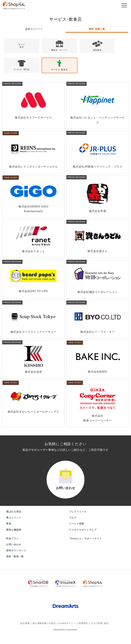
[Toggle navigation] (124, 6)
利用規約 (82, 633)
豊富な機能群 (14, 540)
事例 (9, 534)
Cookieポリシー (67, 633)
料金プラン (12, 549)
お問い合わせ (14, 555)
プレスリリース (78, 522)
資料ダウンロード (16, 561)
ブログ (73, 528)
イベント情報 (76, 534)
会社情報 (27, 633)
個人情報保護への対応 (45, 633)
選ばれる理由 (14, 522)
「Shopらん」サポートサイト (85, 549)
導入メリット (14, 528)
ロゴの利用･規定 (98, 633)
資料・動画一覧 (15, 567)
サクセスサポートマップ (83, 540)
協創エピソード (34, 29)
